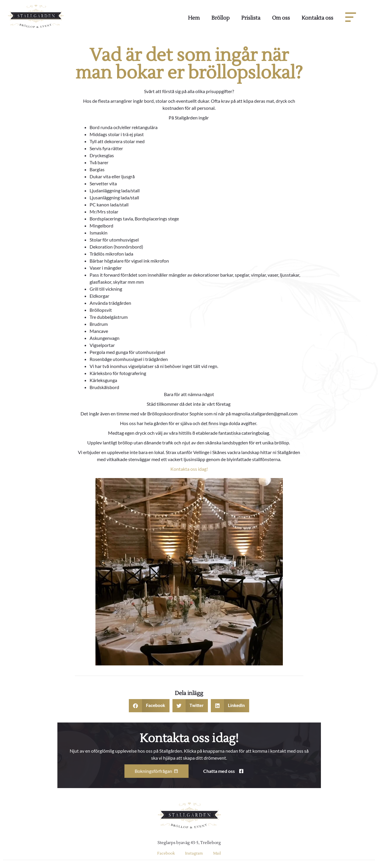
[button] (149, 706)
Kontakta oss (317, 18)
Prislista (251, 18)
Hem (194, 18)
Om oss (281, 18)
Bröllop (220, 18)
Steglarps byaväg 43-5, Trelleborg (189, 843)
